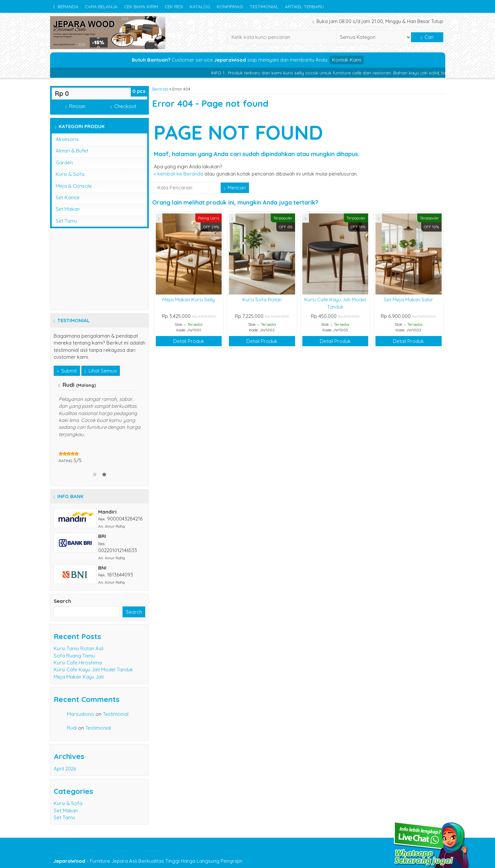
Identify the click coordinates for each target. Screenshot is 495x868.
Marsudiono (81, 714)
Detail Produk (189, 341)
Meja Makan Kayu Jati (79, 677)
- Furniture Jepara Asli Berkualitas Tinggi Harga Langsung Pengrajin (148, 861)
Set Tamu (66, 221)
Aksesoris (67, 139)
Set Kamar (68, 197)
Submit (67, 371)
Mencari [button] (235, 188)
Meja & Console (74, 186)
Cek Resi (174, 6)
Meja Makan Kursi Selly (189, 300)
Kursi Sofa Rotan (262, 300)
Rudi (72, 728)
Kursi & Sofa (70, 174)
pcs (139, 91)
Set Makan (68, 209)
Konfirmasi (230, 6)
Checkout (123, 106)
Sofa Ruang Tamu (74, 656)
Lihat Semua (100, 371)
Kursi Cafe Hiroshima (78, 663)
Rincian (75, 106)
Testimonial (264, 6)
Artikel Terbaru (304, 6)
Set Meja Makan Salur (408, 300)
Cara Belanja (101, 6)
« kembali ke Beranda (179, 174)
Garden (64, 163)
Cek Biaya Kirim (141, 6)
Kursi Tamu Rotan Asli (79, 648)
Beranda (66, 6)
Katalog (200, 6)
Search (62, 601)
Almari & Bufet (72, 151)
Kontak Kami (347, 60)
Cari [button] (427, 37)
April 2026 (65, 769)
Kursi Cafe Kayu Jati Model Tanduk (93, 670)
